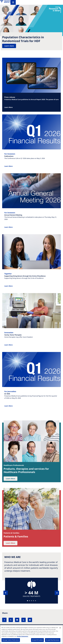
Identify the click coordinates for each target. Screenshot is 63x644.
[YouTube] (17, 620)
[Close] (60, 628)
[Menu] (13, 2)
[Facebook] (4, 620)
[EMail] (30, 620)
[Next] (55, 593)
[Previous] (7, 593)
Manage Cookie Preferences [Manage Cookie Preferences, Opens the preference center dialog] (11, 640)
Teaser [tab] (28, 601)
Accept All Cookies (37, 640)
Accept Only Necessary (53, 640)
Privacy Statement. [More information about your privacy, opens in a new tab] (23, 636)
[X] (11, 620)
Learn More (8, 107)
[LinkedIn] (24, 620)
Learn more (9, 46)
